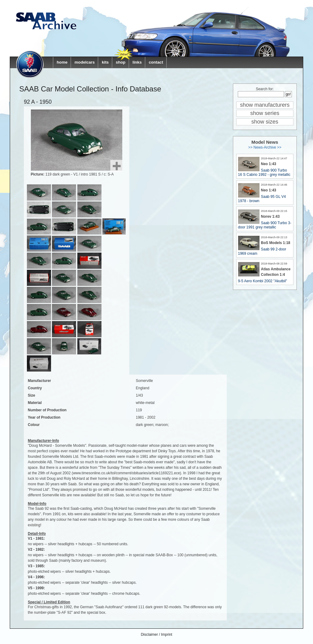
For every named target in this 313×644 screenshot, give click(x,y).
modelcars (85, 62)
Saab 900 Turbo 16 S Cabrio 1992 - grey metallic (264, 172)
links (137, 62)
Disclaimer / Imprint (157, 635)
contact (156, 62)
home (62, 62)
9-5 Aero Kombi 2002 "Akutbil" (263, 281)
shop (121, 62)
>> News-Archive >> (265, 147)
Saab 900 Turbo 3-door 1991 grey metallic (265, 225)
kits (105, 62)
